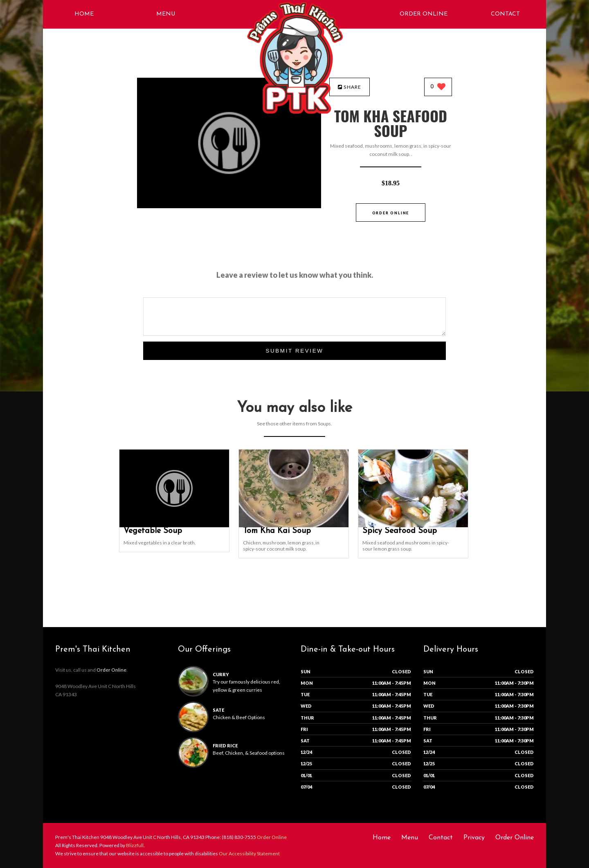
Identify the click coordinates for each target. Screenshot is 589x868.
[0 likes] (438, 87)
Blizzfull (135, 845)
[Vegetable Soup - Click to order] (174, 525)
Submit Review (294, 351)
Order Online (424, 14)
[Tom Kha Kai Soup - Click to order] (294, 525)
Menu (166, 14)
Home (84, 14)
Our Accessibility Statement (249, 853)
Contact (505, 14)
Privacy (474, 838)
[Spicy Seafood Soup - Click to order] (413, 525)
